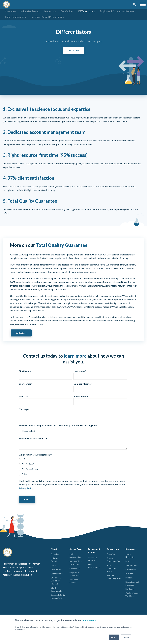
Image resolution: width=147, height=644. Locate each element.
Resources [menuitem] (130, 549)
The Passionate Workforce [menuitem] (132, 595)
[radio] (73, 459)
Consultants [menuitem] (113, 549)
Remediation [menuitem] (75, 569)
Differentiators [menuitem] (87, 11)
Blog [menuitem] (127, 562)
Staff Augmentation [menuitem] (75, 556)
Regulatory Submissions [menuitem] (75, 574)
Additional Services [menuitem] (74, 581)
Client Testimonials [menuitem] (15, 17)
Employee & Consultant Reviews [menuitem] (117, 11)
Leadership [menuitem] (50, 11)
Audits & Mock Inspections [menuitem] (76, 563)
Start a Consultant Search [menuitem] (111, 569)
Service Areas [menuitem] (76, 549)
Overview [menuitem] (10, 11)
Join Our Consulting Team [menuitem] (114, 577)
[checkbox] (73, 467)
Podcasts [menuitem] (129, 578)
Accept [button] (114, 637)
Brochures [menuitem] (130, 589)
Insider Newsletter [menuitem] (130, 556)
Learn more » (89, 620)
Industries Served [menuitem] (30, 11)
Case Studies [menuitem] (131, 570)
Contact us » (73, 50)
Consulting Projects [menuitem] (93, 559)
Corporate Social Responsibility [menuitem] (47, 17)
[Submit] (134, 5)
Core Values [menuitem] (67, 11)
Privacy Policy (26, 488)
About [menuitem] (54, 549)
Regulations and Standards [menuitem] (132, 584)
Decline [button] (126, 637)
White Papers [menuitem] (131, 566)
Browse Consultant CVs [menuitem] (113, 560)
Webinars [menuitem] (129, 574)
